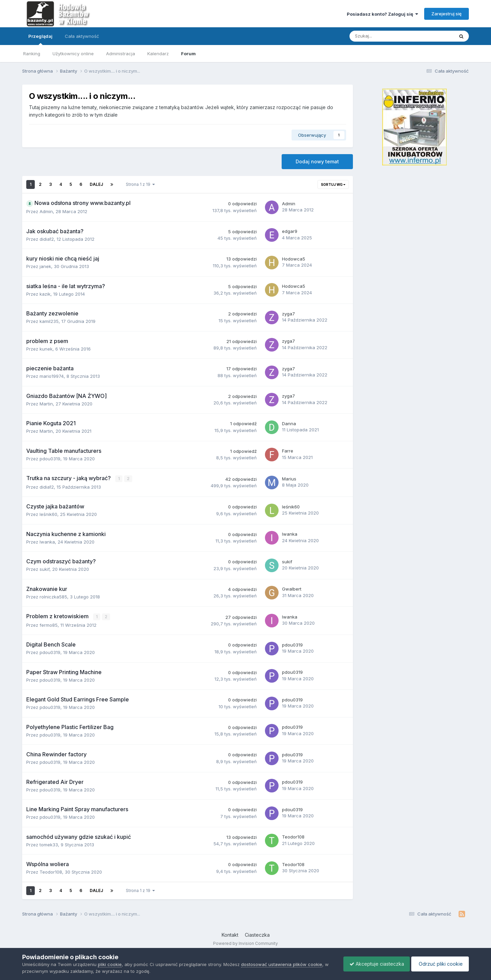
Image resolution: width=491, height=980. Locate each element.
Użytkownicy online (73, 54)
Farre (288, 451)
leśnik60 (48, 514)
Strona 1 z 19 (140, 184)
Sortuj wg (333, 184)
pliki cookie (110, 964)
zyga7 (288, 314)
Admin (46, 211)
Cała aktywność (82, 36)
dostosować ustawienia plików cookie (282, 964)
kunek (46, 349)
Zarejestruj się (447, 14)
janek (45, 266)
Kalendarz (158, 54)
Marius (289, 479)
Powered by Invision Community (245, 943)
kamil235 (49, 321)
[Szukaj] (386, 36)
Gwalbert (292, 589)
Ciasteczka (257, 934)
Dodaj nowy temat (317, 161)
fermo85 (49, 625)
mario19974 (52, 376)
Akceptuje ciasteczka (373, 964)
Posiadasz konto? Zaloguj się (382, 14)
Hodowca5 (294, 259)
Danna (289, 424)
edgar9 (290, 231)
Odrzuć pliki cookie (439, 964)
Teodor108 (293, 836)
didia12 (47, 239)
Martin (46, 404)
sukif (44, 569)
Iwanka (47, 541)
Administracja (121, 54)
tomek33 (49, 844)
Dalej (96, 184)
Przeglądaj (40, 39)
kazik (45, 294)
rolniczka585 (53, 596)
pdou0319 (50, 459)
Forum (188, 54)
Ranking (32, 54)
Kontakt (230, 934)
